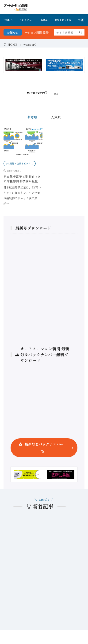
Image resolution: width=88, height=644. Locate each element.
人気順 (56, 117)
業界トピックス (63, 20)
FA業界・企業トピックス (20, 163)
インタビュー (27, 20)
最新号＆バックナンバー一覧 (46, 448)
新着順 (32, 117)
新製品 (44, 20)
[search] (81, 32)
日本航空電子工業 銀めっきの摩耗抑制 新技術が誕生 (22, 179)
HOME (8, 20)
